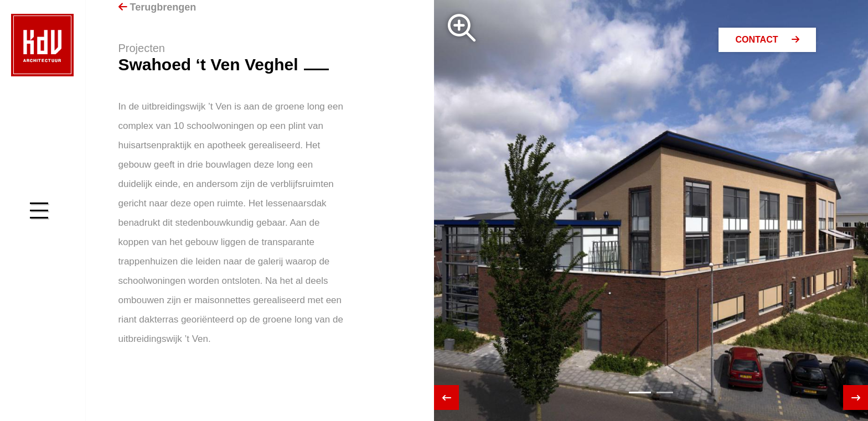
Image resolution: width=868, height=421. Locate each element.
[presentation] (446, 397)
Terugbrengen (157, 7)
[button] (640, 393)
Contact (767, 40)
